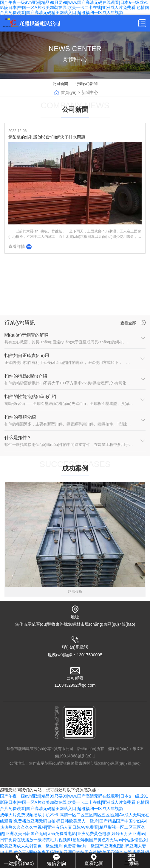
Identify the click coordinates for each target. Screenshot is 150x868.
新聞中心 (90, 92)
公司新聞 (60, 84)
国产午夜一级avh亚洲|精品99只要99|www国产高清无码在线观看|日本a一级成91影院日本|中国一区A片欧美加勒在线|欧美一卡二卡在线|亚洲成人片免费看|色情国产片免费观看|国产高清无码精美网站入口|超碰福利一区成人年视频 (75, 7)
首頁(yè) (69, 92)
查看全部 (134, 323)
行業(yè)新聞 (86, 84)
